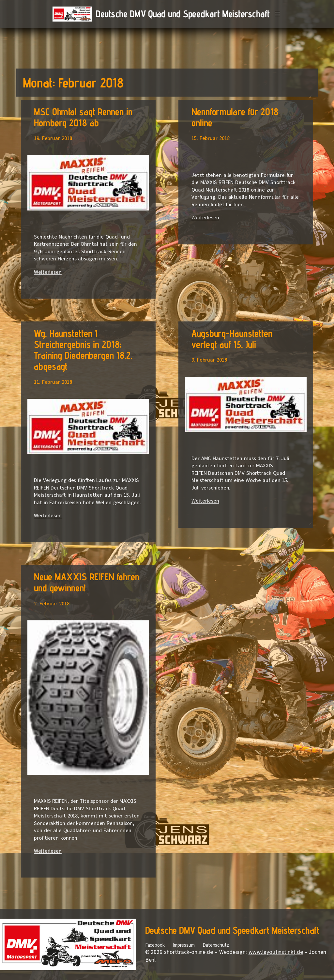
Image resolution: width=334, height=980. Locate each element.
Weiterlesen (48, 272)
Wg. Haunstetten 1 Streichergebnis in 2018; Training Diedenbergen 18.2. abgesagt (83, 350)
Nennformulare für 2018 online (235, 117)
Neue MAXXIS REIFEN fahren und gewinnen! (87, 582)
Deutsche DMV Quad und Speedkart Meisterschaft (183, 14)
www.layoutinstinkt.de (276, 952)
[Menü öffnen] (278, 14)
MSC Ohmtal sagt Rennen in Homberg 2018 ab (83, 117)
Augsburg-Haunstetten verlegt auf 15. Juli (232, 339)
